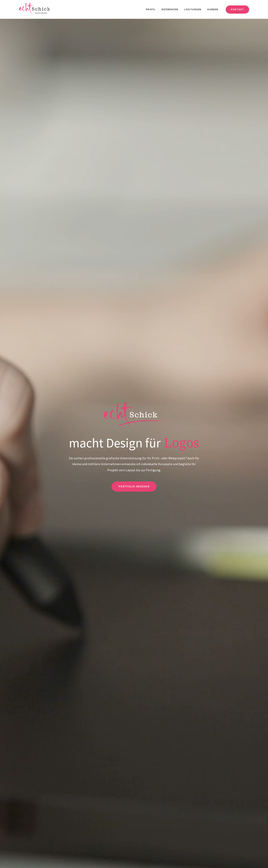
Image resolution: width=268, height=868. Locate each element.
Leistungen (193, 9)
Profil (151, 9)
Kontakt (237, 9)
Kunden (213, 9)
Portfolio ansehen (134, 486)
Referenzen (170, 9)
